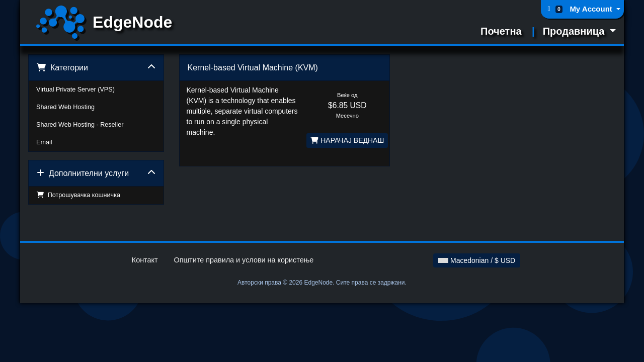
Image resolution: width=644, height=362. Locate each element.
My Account (592, 9)
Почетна (501, 31)
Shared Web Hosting (65, 107)
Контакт (145, 260)
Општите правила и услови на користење (244, 260)
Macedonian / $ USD (477, 260)
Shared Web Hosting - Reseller (80, 125)
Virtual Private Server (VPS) (75, 89)
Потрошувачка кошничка (78, 195)
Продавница (575, 31)
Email (44, 142)
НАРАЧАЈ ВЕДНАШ (347, 140)
